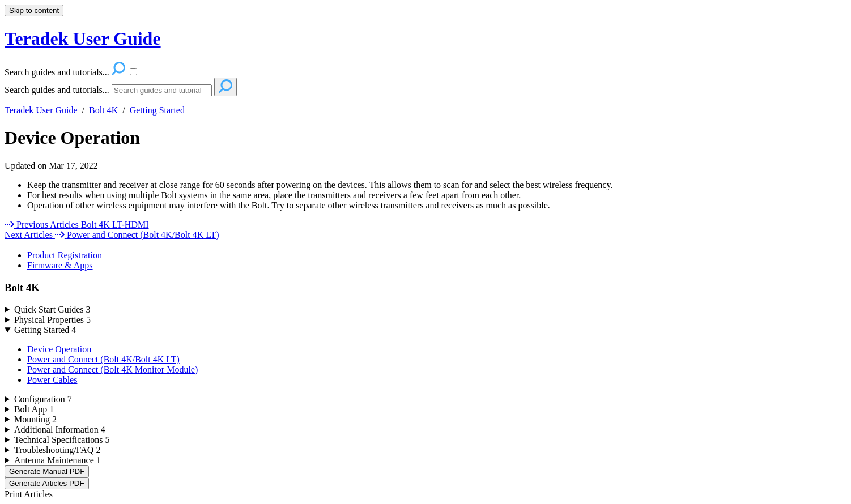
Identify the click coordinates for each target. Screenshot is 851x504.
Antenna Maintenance (58, 460)
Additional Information (60, 430)
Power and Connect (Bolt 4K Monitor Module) (112, 370)
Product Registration (65, 255)
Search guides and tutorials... (57, 90)
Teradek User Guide (41, 110)
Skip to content (34, 10)
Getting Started (157, 110)
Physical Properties (52, 320)
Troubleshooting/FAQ (57, 450)
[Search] (162, 90)
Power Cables (52, 380)
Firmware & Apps (60, 265)
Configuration (43, 399)
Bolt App (34, 409)
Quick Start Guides (52, 309)
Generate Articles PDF (47, 483)
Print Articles (29, 494)
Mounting (35, 419)
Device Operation (72, 138)
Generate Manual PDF (47, 471)
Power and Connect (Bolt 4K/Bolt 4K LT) (103, 359)
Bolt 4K (105, 110)
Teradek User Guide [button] (83, 39)
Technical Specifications (62, 440)
